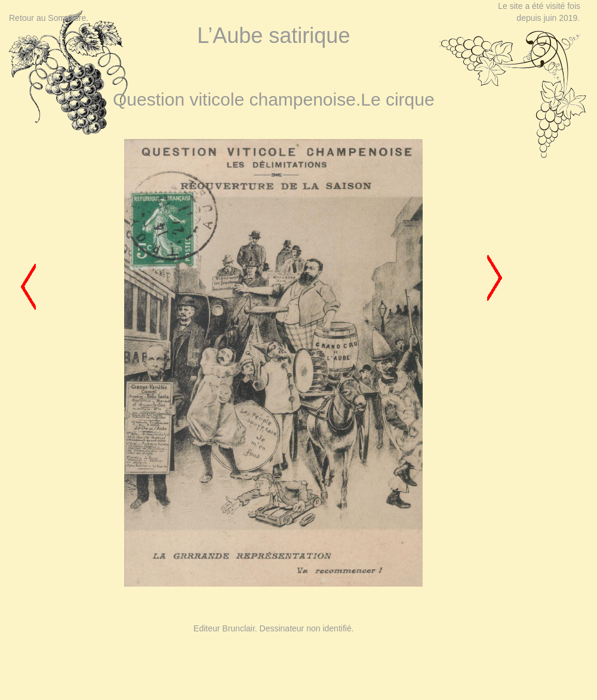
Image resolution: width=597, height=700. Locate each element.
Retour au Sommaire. (49, 18)
